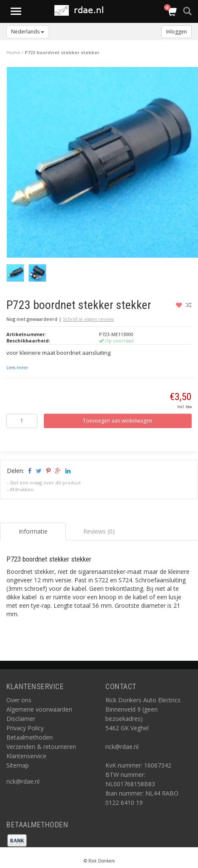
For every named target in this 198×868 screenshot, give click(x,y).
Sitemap (18, 765)
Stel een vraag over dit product (45, 483)
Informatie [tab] (33, 531)
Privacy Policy (25, 728)
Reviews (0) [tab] (99, 531)
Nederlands (28, 32)
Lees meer (17, 367)
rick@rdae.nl (23, 781)
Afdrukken (22, 489)
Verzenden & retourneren (41, 747)
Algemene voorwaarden (39, 709)
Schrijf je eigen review (88, 319)
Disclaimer (21, 719)
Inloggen (177, 32)
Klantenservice (26, 756)
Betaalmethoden (30, 737)
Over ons (19, 700)
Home (13, 52)
